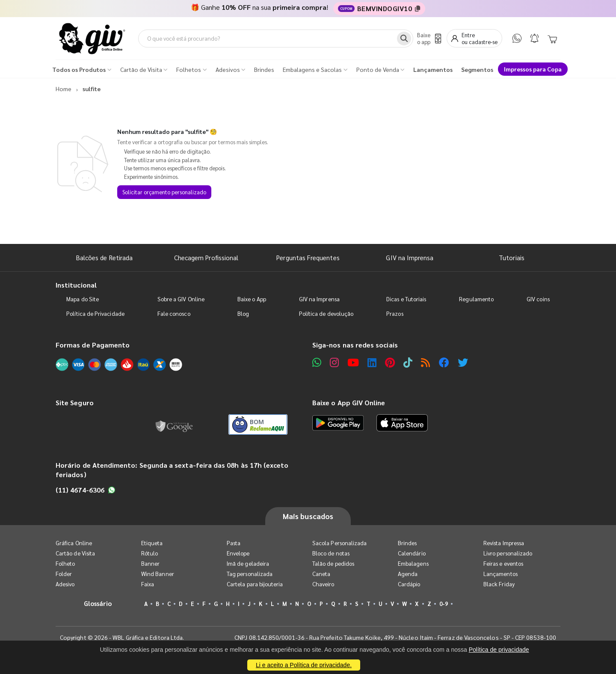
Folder (64, 574)
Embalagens (413, 563)
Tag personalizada (250, 574)
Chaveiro (323, 584)
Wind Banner (158, 574)
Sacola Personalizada (339, 543)
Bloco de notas (331, 553)
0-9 (444, 604)
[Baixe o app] (428, 38)
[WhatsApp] (517, 38)
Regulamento (476, 299)
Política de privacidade (499, 650)
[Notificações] (535, 38)
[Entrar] (474, 38)
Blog (243, 313)
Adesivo (65, 584)
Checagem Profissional (206, 257)
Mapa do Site (83, 299)
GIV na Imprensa (410, 257)
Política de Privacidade (95, 313)
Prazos (395, 313)
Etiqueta (152, 543)
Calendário (412, 553)
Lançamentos (500, 574)
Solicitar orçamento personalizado (164, 192)
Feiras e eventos (503, 563)
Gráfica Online (74, 543)
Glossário (98, 603)
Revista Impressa (504, 543)
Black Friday (499, 584)
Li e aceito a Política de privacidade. (304, 665)
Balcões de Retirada (104, 257)
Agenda (408, 574)
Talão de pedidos (333, 563)
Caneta (321, 574)
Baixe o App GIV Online (349, 402)
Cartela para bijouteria (255, 584)
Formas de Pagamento (93, 345)
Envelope (238, 553)
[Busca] (404, 39)
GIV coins (538, 299)
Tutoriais (512, 257)
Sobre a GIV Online (181, 299)
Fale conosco (174, 313)
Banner (150, 563)
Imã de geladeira (248, 563)
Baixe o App (252, 299)
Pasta (234, 543)
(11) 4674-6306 (86, 490)
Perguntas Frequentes (308, 257)
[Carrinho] (552, 39)
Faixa (148, 584)
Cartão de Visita (75, 553)
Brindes (407, 543)
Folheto (65, 563)
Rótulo (150, 553)
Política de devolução (326, 313)
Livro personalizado (508, 553)
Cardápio (409, 584)
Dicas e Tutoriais (406, 299)
